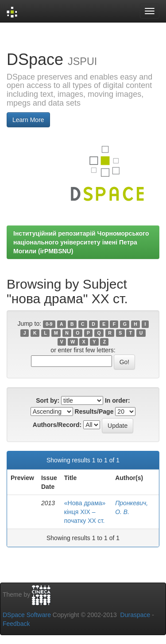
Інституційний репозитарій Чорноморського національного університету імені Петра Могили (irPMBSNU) (81, 242)
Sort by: (48, 400)
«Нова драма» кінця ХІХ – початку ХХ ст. (85, 512)
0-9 (49, 324)
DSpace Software (27, 615)
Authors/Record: (57, 425)
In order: (118, 400)
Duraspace (135, 615)
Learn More (28, 120)
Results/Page (94, 412)
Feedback (16, 624)
